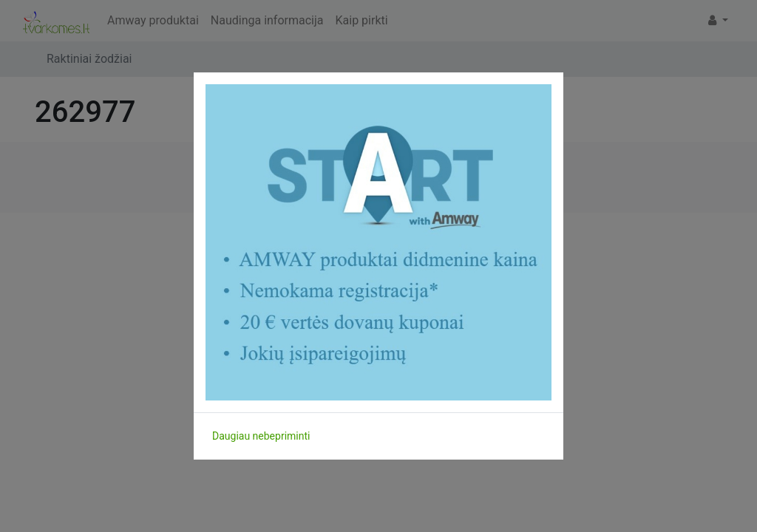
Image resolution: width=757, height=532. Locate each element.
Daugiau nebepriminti (261, 436)
